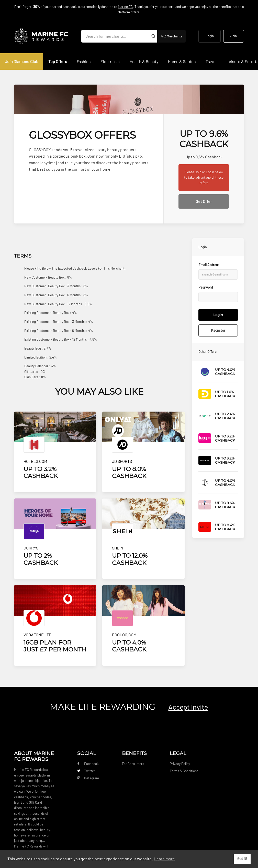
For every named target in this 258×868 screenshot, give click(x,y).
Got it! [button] (242, 859)
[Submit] (153, 36)
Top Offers (58, 61)
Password (206, 287)
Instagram (88, 778)
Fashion (84, 61)
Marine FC (125, 7)
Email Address (209, 265)
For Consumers (133, 764)
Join (234, 36)
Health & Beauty (144, 61)
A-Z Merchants (172, 36)
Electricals (110, 61)
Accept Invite (188, 707)
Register (218, 330)
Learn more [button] (165, 859)
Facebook (88, 764)
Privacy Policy (180, 764)
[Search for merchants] (115, 36)
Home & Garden (182, 61)
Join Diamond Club (22, 61)
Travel (211, 61)
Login (210, 36)
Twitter (86, 771)
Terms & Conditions (184, 771)
